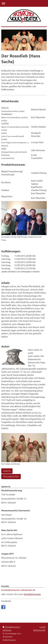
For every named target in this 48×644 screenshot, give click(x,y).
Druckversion (11, 627)
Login (43, 627)
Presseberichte (11, 476)
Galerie (7, 471)
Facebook (6, 601)
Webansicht (39, 630)
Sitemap (7, 630)
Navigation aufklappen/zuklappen (24, 3)
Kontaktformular (32, 594)
